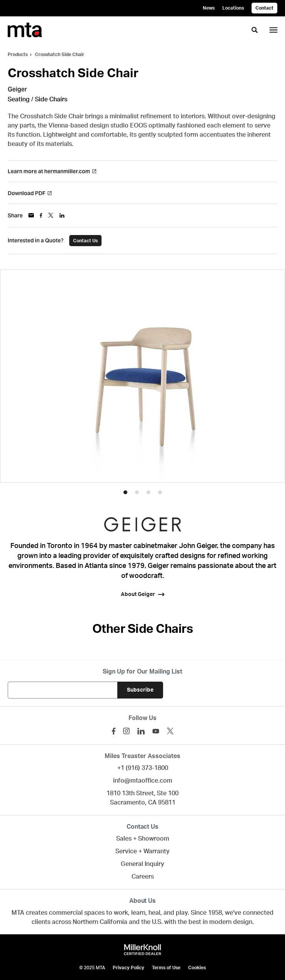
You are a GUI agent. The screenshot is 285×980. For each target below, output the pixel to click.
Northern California (100, 922)
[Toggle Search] (255, 30)
